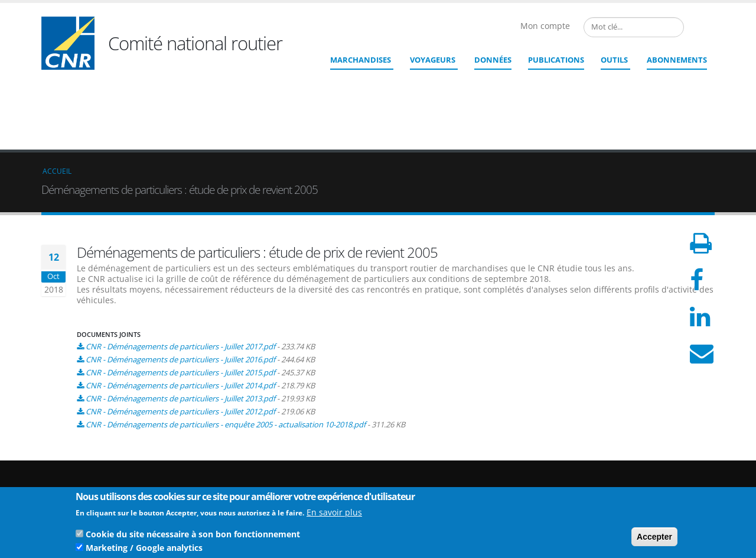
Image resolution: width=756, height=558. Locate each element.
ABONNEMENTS (677, 60)
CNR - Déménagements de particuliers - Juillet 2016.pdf (180, 273)
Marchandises (361, 60)
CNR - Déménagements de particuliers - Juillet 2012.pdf (180, 325)
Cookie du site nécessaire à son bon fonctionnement (193, 536)
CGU (633, 487)
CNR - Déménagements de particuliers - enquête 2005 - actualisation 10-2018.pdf (226, 338)
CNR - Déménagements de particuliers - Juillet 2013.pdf (180, 312)
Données (493, 60)
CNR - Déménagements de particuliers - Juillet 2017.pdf (180, 260)
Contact (443, 480)
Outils (614, 60)
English (708, 27)
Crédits (637, 468)
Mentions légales (654, 477)
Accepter (654, 539)
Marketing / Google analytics (144, 550)
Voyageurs (433, 60)
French (693, 27)
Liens (634, 458)
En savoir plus (334, 515)
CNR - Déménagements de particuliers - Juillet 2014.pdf (180, 299)
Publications (556, 60)
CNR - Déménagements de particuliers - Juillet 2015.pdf (180, 286)
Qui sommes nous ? (659, 449)
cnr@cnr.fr (459, 464)
